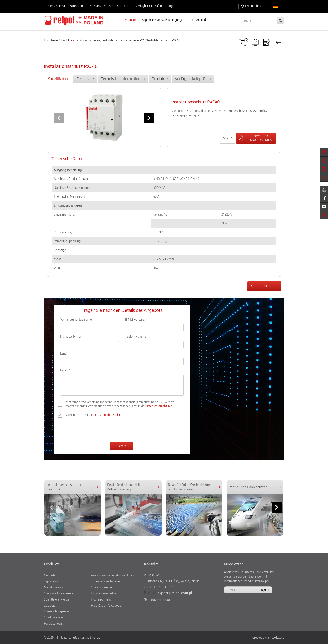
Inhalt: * (65, 370)
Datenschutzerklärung (75, 637)
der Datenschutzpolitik (107, 415)
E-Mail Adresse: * (136, 319)
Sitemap (95, 637)
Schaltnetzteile (53, 617)
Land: (64, 353)
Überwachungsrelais (57, 611)
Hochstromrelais (101, 599)
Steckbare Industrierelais (59, 593)
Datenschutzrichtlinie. (159, 406)
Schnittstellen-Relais (57, 599)
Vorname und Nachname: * (77, 319)
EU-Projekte (123, 6)
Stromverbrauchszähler (106, 581)
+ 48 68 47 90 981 (159, 600)
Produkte (66, 40)
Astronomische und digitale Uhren (112, 575)
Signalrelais (51, 581)
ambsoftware (276, 637)
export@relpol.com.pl (175, 593)
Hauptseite (51, 40)
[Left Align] (256, 138)
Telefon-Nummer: (136, 336)
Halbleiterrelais (53, 623)
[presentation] (92, 430)
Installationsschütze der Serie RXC (124, 40)
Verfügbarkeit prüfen (149, 6)
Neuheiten (76, 6)
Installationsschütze (87, 40)
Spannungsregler (102, 587)
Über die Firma (56, 6)
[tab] (59, 79)
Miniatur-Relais (53, 587)
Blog (170, 6)
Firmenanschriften (99, 6)
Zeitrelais (49, 605)
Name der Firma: (71, 336)
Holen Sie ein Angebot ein (107, 605)
